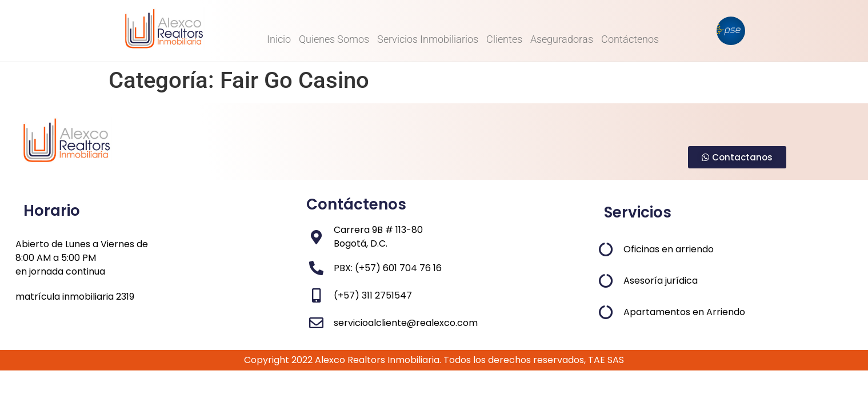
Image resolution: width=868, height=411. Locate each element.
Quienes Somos (334, 39)
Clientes (504, 39)
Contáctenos (630, 39)
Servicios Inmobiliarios (428, 39)
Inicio (279, 39)
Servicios (638, 212)
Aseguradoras (562, 39)
